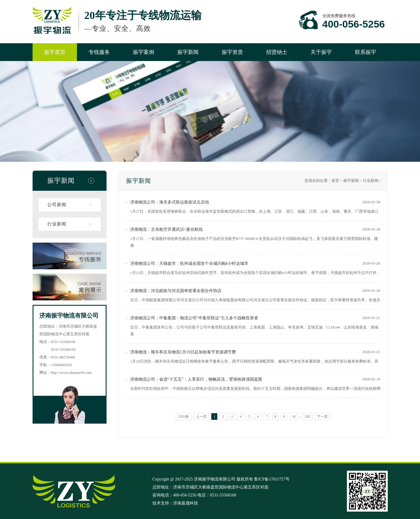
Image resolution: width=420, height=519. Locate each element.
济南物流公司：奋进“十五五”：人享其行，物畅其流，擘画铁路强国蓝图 (196, 379)
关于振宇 (321, 52)
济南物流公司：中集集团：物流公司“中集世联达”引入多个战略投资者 (194, 318)
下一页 (322, 417)
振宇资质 (232, 52)
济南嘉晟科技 (186, 503)
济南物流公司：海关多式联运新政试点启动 (170, 202)
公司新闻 (57, 205)
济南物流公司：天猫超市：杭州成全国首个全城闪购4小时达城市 (189, 263)
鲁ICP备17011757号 (272, 479)
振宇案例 (144, 52)
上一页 (201, 417)
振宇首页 (55, 52)
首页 (335, 181)
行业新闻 (57, 224)
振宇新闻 (188, 52)
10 (294, 417)
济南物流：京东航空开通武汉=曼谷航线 (167, 229)
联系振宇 (366, 52)
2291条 (184, 417)
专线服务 (99, 52)
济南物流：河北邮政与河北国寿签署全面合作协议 (176, 291)
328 (307, 417)
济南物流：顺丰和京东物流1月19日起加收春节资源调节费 (183, 352)
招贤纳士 (277, 52)
